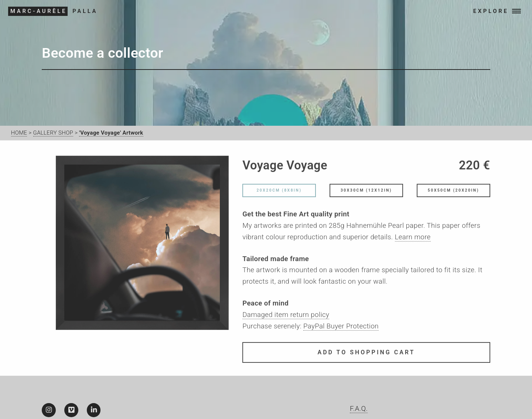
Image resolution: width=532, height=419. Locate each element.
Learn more (413, 239)
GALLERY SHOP (53, 133)
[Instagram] (49, 410)
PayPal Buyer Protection (341, 327)
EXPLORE (485, 11)
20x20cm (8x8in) (279, 192)
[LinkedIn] (94, 410)
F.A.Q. (359, 409)
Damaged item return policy (286, 316)
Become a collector (102, 53)
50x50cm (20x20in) (453, 192)
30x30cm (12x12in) (366, 192)
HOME (19, 133)
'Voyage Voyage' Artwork (111, 133)
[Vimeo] (71, 410)
